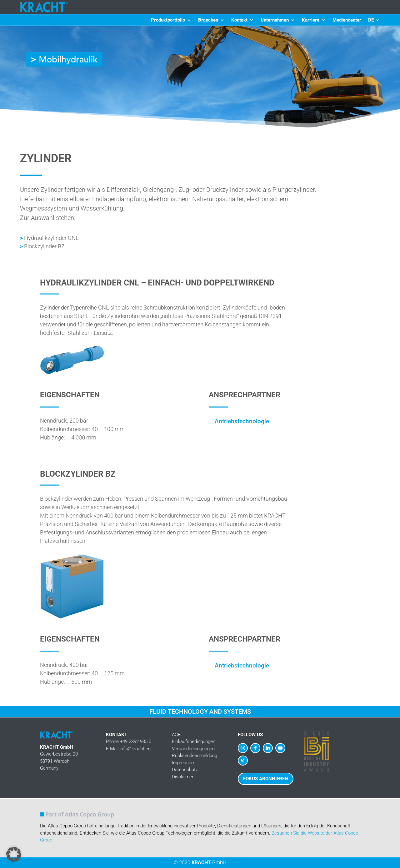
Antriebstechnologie (242, 421)
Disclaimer (183, 777)
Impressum (184, 763)
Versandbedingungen (193, 749)
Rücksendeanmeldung (195, 756)
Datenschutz (185, 770)
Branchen (208, 20)
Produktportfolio (168, 20)
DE (371, 20)
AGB (176, 735)
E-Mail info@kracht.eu (128, 749)
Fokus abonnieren (266, 779)
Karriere (311, 20)
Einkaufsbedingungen (194, 742)
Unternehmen (275, 20)
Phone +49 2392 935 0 (129, 742)
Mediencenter (347, 20)
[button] (14, 854)
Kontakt (239, 20)
